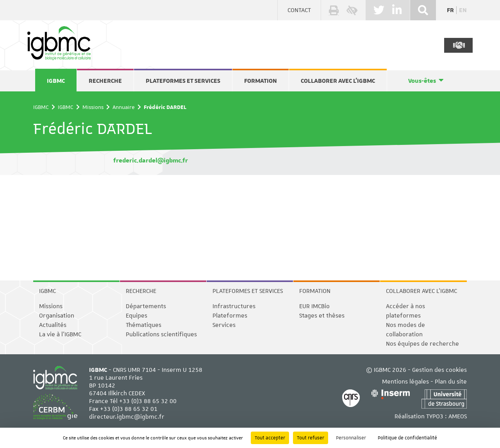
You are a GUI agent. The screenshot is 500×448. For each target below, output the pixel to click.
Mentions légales (405, 382)
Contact (299, 10)
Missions (93, 107)
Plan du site (451, 382)
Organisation (57, 316)
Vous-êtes (422, 81)
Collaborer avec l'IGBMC (338, 81)
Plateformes (230, 316)
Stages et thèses (322, 316)
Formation (261, 81)
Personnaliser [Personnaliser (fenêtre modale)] (351, 438)
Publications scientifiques (161, 334)
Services (224, 325)
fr (450, 10)
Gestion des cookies (439, 370)
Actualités (53, 325)
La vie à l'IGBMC (60, 334)
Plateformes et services (183, 81)
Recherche (105, 81)
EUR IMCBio (314, 306)
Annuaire (124, 107)
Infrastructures (234, 306)
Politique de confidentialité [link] (407, 438)
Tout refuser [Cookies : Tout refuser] (311, 438)
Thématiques (144, 325)
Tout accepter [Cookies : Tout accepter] (270, 438)
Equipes (137, 316)
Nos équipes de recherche (422, 344)
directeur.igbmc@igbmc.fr (127, 417)
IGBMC (56, 81)
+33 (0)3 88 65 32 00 (148, 401)
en (463, 10)
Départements (146, 306)
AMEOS (458, 416)
